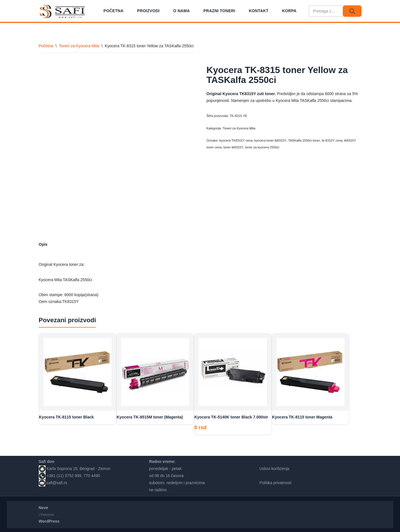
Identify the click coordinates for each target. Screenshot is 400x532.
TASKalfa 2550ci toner (303, 140)
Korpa (289, 11)
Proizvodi (148, 11)
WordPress (49, 520)
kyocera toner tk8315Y (270, 140)
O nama (182, 11)
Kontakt (259, 11)
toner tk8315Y (233, 147)
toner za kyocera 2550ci (262, 147)
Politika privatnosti (276, 482)
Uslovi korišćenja (274, 467)
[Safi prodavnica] (62, 12)
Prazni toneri (219, 11)
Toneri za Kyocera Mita (79, 46)
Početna (114, 11)
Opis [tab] (43, 244)
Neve (43, 507)
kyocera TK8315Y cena (236, 140)
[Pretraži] (326, 11)
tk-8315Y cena (331, 140)
